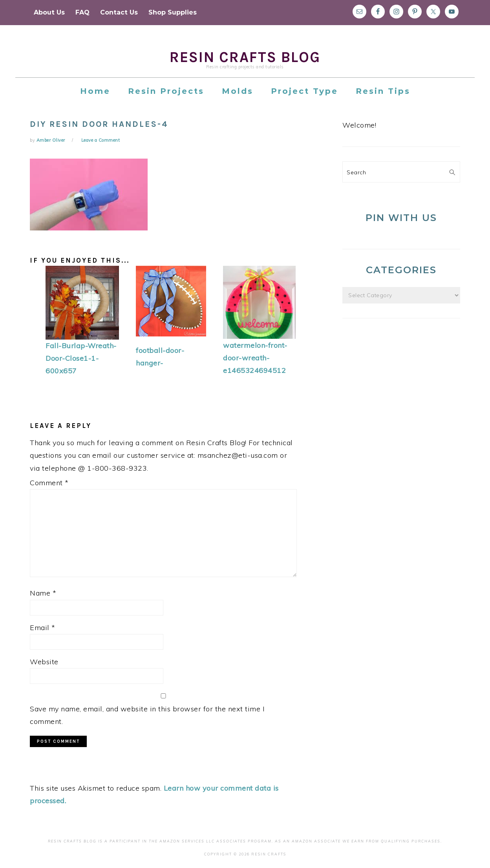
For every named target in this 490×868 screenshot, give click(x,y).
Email (43, 628)
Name (43, 593)
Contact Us (119, 12)
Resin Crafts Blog (245, 57)
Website (44, 662)
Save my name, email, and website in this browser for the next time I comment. (147, 715)
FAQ (82, 12)
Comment (49, 483)
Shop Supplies (173, 12)
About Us (49, 12)
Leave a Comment (101, 140)
